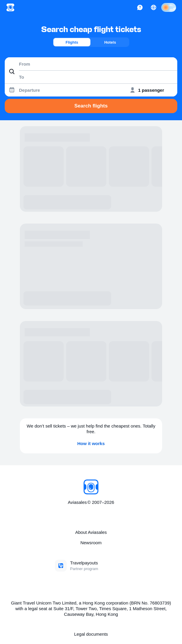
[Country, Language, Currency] (154, 7)
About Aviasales (91, 532)
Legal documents (91, 634)
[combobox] (91, 64)
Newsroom (91, 543)
